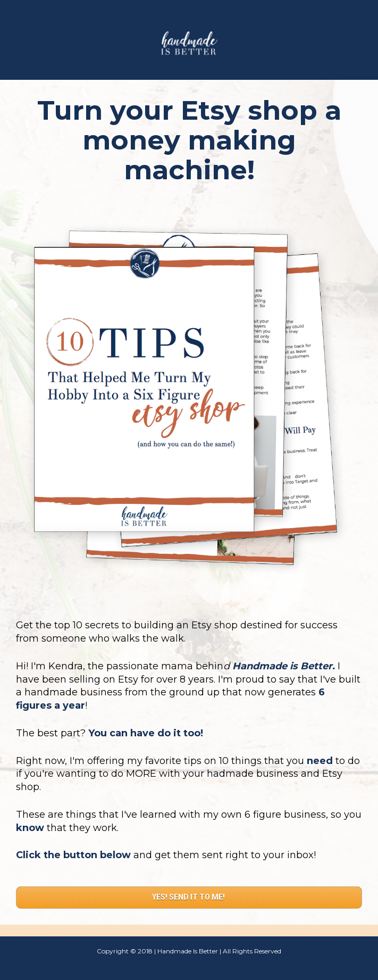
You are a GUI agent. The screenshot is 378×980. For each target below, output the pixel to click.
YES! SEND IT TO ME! (189, 897)
